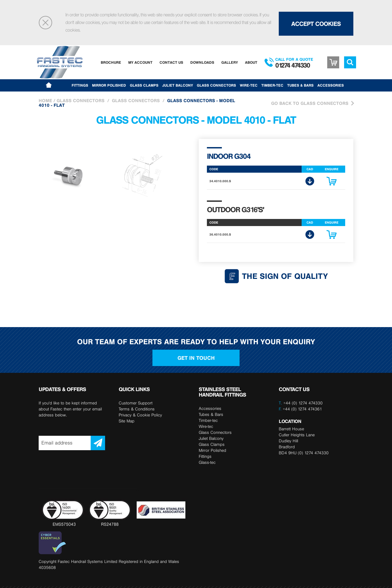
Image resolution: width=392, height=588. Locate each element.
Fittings (80, 85)
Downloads (202, 62)
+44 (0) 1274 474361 (300, 409)
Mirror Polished (109, 85)
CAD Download (310, 181)
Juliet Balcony (178, 85)
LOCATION (290, 421)
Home (45, 101)
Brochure (111, 62)
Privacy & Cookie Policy (140, 415)
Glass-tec (207, 462)
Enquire (332, 182)
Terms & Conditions (137, 409)
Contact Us (171, 62)
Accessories (331, 85)
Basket (333, 62)
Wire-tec (249, 85)
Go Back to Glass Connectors (310, 103)
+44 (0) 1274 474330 (303, 403)
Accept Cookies (316, 24)
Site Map (127, 421)
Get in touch (196, 358)
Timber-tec (272, 85)
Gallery (230, 62)
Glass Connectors (216, 85)
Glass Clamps (144, 85)
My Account (140, 62)
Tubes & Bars (300, 85)
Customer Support (136, 403)
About (251, 62)
